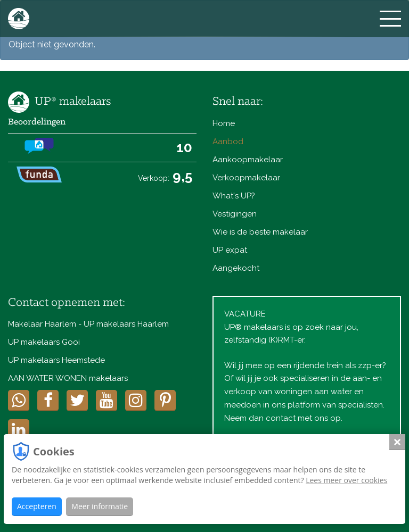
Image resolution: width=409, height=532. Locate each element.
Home (224, 123)
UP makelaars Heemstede (56, 360)
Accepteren (37, 506)
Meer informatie (100, 506)
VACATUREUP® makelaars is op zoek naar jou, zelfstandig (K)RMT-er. (291, 327)
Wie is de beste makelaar (260, 232)
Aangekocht (236, 268)
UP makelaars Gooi (44, 342)
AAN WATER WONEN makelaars (68, 378)
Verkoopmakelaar (246, 178)
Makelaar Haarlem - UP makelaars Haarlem (88, 324)
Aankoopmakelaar (248, 160)
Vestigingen (235, 214)
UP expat (230, 250)
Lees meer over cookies (346, 480)
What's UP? (234, 196)
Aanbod (228, 142)
